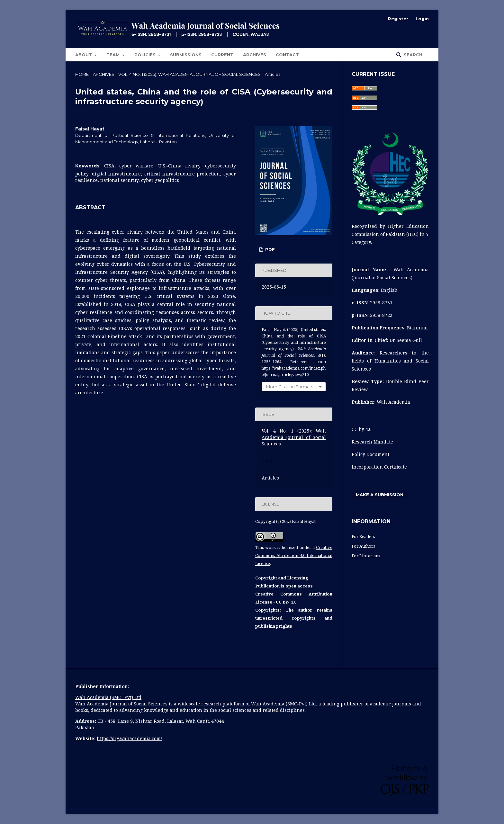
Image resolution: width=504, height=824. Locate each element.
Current (222, 55)
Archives (255, 55)
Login (422, 19)
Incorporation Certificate (379, 467)
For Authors (363, 546)
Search (412, 55)
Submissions (186, 55)
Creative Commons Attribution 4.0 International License (294, 555)
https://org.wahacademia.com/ (129, 738)
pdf (269, 249)
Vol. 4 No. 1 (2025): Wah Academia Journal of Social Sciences (189, 74)
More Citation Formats (290, 387)
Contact (287, 55)
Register (398, 19)
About (84, 55)
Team (114, 55)
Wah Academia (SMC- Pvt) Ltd (108, 697)
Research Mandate (372, 442)
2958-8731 (381, 303)
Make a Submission (380, 495)
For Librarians (366, 556)
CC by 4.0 (362, 429)
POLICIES (146, 55)
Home (82, 74)
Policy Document (371, 454)
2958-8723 (381, 315)
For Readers (363, 536)
